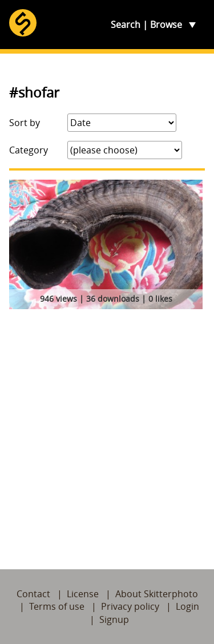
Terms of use (57, 606)
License (83, 594)
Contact (33, 594)
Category (29, 150)
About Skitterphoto (157, 594)
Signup (114, 619)
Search (126, 25)
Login (187, 606)
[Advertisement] (107, 426)
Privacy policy (130, 606)
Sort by (25, 123)
